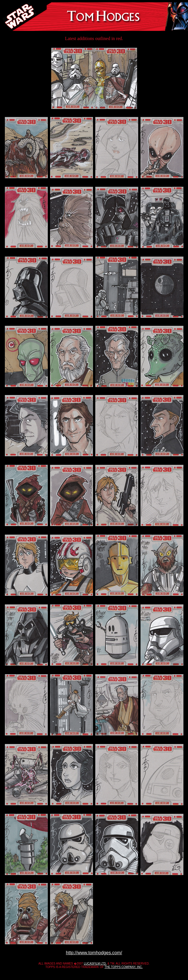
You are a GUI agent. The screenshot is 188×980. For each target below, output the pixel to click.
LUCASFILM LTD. (95, 964)
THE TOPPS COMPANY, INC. (123, 967)
